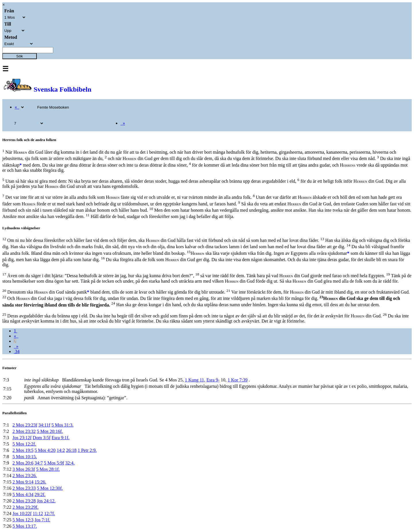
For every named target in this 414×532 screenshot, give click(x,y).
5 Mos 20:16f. (50, 431)
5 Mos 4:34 (23, 495)
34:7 (39, 463)
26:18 (71, 450)
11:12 (38, 513)
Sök (20, 56)
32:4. (70, 463)
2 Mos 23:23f (25, 425)
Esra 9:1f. (60, 438)
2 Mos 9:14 (23, 482)
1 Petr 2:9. (87, 450)
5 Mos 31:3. (63, 425)
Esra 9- (213, 380)
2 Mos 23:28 (24, 501)
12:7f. (50, 513)
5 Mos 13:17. (25, 526)
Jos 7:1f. (42, 520)
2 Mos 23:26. (25, 476)
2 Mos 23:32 (24, 431)
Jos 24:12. (46, 501)
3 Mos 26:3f (24, 469)
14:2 (61, 450)
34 (17, 351)
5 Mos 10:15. (25, 457)
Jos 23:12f (22, 438)
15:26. (40, 482)
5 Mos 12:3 (23, 520)
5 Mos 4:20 (45, 450)
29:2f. (40, 495)
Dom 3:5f (42, 438)
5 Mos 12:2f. (24, 444)
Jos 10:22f (22, 513)
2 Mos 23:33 (24, 488)
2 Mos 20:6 (23, 463)
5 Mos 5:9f (54, 463)
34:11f (44, 425)
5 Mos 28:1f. (48, 469)
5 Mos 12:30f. (50, 488)
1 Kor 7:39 (238, 380)
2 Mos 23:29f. (25, 507)
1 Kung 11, (195, 380)
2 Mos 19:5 (23, 450)
